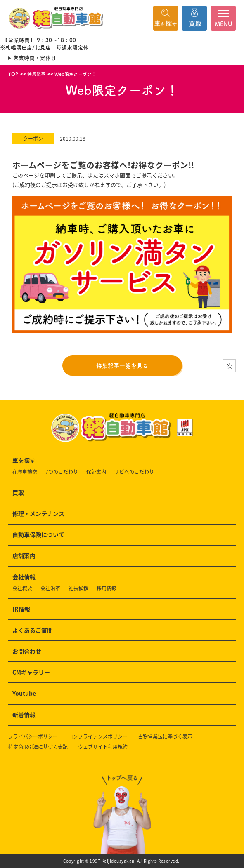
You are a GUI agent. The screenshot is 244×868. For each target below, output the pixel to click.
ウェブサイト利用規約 (103, 747)
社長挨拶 (78, 589)
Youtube (24, 693)
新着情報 (24, 715)
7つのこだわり (62, 472)
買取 (18, 492)
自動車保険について (38, 534)
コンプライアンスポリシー (98, 737)
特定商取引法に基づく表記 (38, 747)
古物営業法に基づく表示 (165, 737)
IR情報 (21, 609)
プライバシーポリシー (33, 737)
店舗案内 (24, 555)
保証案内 (96, 472)
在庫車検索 (25, 472)
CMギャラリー (31, 672)
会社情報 (24, 577)
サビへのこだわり (134, 472)
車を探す (24, 460)
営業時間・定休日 (35, 58)
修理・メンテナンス (38, 513)
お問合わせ (27, 651)
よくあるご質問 (33, 630)
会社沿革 (50, 589)
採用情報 (107, 589)
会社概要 (22, 589)
